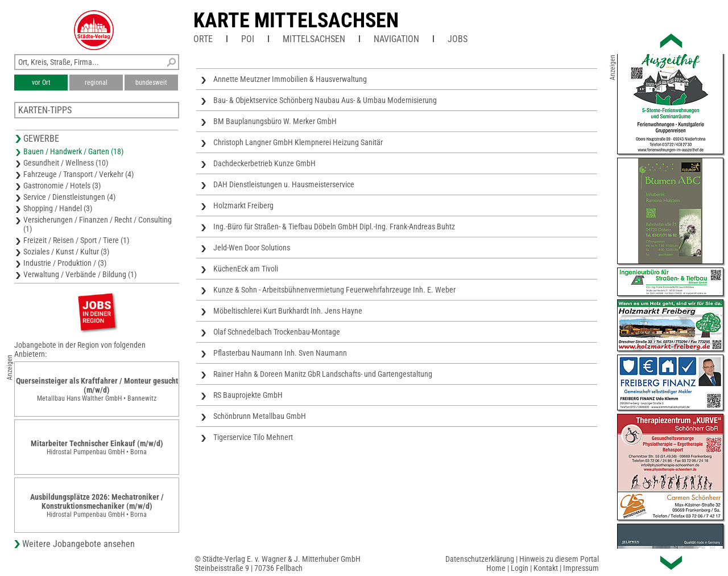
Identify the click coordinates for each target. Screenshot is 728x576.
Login (520, 568)
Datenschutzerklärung (480, 559)
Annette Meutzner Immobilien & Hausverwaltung (290, 79)
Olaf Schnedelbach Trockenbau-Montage (277, 332)
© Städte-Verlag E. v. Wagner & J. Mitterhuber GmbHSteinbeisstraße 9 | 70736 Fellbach (278, 563)
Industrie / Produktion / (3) (65, 263)
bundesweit (151, 83)
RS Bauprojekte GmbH (248, 395)
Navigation (396, 39)
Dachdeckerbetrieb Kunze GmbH (264, 163)
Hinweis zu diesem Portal (559, 559)
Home (496, 568)
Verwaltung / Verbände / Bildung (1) (80, 274)
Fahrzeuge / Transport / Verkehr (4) (78, 174)
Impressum (581, 568)
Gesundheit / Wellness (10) (66, 163)
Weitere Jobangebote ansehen (78, 544)
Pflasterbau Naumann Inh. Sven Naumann (280, 353)
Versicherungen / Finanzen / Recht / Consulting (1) (98, 224)
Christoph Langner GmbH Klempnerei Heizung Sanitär (298, 142)
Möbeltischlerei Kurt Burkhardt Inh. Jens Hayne (288, 311)
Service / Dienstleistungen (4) (69, 197)
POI (248, 39)
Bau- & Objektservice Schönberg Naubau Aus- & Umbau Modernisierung (325, 100)
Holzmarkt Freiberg (243, 205)
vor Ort (41, 83)
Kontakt (546, 568)
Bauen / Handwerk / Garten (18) (73, 151)
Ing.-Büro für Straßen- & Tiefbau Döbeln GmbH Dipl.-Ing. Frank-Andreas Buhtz (334, 227)
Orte (203, 39)
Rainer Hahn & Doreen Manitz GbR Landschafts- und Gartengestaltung (323, 374)
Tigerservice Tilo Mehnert (253, 437)
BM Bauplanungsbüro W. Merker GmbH (275, 121)
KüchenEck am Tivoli (246, 269)
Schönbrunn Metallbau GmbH (260, 416)
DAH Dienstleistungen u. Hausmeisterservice (284, 184)
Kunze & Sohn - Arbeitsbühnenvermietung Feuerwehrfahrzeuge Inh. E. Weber (334, 290)
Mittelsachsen (314, 39)
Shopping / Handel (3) (58, 208)
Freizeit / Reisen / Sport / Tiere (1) (76, 240)
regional (96, 83)
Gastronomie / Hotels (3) (62, 186)
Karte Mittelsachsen (296, 20)
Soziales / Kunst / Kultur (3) (66, 252)
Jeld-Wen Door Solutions (252, 248)
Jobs (458, 39)
